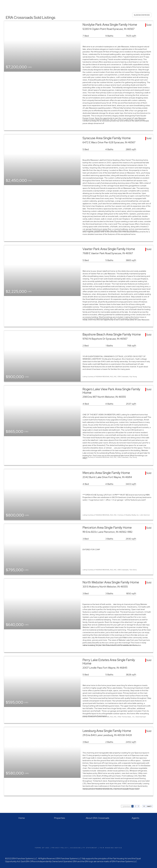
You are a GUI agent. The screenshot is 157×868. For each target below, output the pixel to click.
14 (144, 806)
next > (149, 806)
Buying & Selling (137, 4)
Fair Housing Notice (111, 848)
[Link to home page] (3, 4)
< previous (126, 806)
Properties (122, 4)
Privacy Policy (60, 848)
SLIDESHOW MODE (142, 15)
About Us (151, 4)
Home (112, 4)
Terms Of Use (42, 848)
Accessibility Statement (84, 848)
